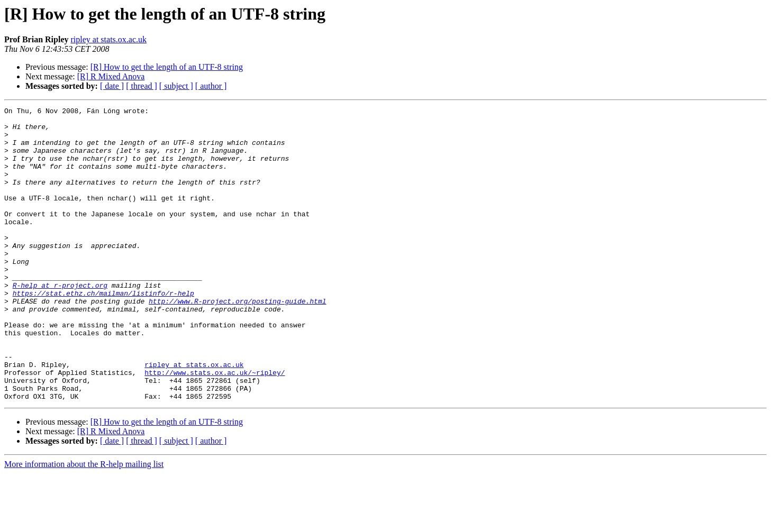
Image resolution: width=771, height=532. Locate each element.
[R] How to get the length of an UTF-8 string (167, 67)
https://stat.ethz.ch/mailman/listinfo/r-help (103, 331)
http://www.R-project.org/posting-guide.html (237, 341)
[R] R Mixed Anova (111, 76)
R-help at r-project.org (60, 322)
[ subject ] (176, 86)
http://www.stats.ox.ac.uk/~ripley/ (215, 426)
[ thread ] (142, 86)
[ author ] (211, 86)
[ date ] (112, 86)
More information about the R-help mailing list (84, 523)
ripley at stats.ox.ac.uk (108, 39)
